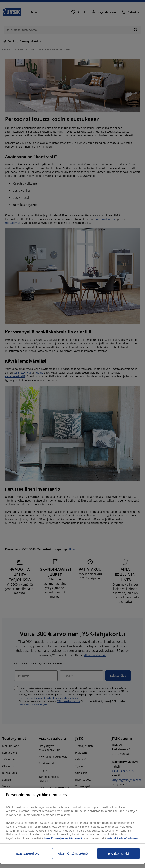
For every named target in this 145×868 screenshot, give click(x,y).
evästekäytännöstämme (123, 838)
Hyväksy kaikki (118, 854)
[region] (72, 826)
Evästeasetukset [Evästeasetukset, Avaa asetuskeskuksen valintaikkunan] (28, 854)
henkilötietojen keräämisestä (63, 838)
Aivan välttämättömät (73, 854)
